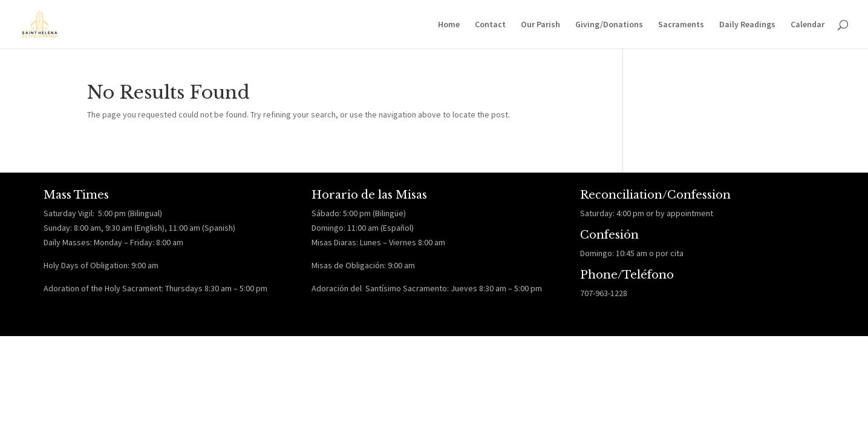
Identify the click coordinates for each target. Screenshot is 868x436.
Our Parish (540, 25)
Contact (490, 25)
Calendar (808, 25)
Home (449, 25)
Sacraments (681, 25)
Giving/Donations (609, 25)
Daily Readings (747, 25)
